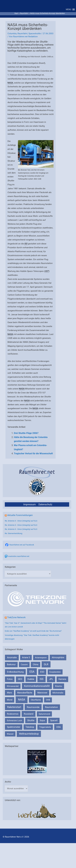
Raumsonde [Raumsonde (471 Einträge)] (33, 708)
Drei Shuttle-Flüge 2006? (26, 434)
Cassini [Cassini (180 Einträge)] (24, 666)
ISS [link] (26, 245)
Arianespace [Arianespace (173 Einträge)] (41, 659)
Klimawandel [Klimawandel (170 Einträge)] (13, 688)
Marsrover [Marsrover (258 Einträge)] (42, 694)
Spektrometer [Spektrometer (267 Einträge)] (14, 728)
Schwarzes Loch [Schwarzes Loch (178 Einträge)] (14, 722)
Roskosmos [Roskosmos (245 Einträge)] (13, 715)
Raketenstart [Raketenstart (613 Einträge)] (14, 708)
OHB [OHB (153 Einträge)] (48, 701)
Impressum (30, 506)
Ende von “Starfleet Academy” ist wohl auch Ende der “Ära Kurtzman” (33, 632)
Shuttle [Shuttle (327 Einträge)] (31, 722)
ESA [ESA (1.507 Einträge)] (32, 673)
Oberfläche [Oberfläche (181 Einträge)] (36, 701)
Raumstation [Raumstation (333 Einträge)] (51, 709)
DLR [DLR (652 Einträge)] (46, 666)
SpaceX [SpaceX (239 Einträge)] (54, 722)
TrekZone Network (16, 619)
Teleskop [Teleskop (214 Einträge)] (30, 728)
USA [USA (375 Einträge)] (58, 728)
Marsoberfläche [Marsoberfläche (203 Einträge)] (25, 694)
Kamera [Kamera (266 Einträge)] (62, 681)
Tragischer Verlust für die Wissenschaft (33, 455)
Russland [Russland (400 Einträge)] (29, 715)
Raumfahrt (23, 35)
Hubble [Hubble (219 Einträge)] (31, 681)
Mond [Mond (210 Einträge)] (10, 701)
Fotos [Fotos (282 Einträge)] (10, 681)
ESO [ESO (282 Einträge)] (42, 673)
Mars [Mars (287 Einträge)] (10, 694)
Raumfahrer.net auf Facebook (22, 546)
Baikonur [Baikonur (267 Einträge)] (11, 666)
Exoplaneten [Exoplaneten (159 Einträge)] (55, 673)
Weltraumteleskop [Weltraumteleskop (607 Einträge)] (29, 735)
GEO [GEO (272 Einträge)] (20, 681)
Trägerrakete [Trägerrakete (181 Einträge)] (45, 728)
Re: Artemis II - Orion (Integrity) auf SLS (21, 522)
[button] (69, 10)
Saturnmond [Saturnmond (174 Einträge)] (44, 715)
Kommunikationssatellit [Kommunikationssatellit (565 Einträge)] (37, 687)
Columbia (12, 35)
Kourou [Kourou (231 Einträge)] (59, 687)
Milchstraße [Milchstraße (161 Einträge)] (58, 694)
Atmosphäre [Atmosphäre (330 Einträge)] (58, 659)
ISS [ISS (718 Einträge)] (42, 680)
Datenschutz (45, 506)
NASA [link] (10, 84)
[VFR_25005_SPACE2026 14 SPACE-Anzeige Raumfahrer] (37, 763)
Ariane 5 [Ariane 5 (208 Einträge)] (26, 659)
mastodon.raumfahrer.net (19, 558)
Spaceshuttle (35, 35)
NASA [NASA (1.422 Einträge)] (21, 701)
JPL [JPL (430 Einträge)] (51, 681)
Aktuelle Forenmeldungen (20, 517)
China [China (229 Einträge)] (36, 666)
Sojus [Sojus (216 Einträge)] (42, 722)
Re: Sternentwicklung (13, 535)
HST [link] (47, 273)
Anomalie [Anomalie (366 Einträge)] (12, 659)
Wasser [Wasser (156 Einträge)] (10, 735)
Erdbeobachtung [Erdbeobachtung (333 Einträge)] (15, 673)
